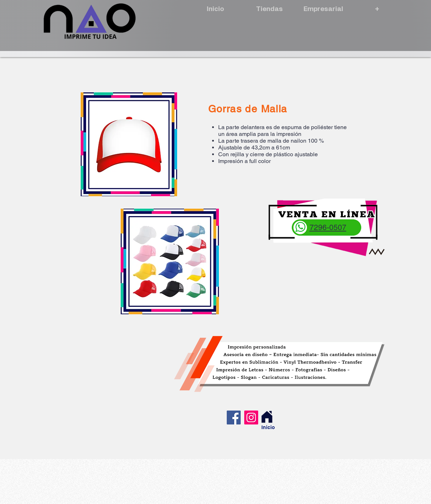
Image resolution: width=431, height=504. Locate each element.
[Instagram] (251, 418)
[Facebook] (234, 418)
